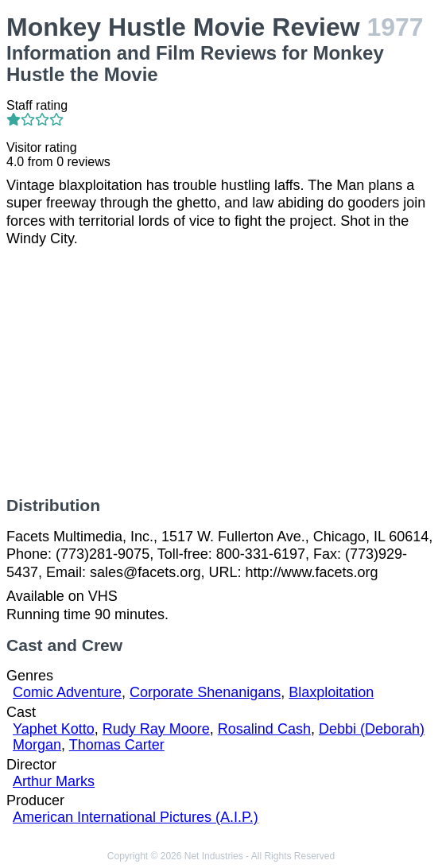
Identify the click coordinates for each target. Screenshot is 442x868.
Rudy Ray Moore (156, 729)
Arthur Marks (54, 781)
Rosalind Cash (264, 729)
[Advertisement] (221, 372)
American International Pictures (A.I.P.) (136, 817)
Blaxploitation (331, 692)
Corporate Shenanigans (205, 692)
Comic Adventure (67, 692)
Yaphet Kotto (54, 729)
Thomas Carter (117, 745)
